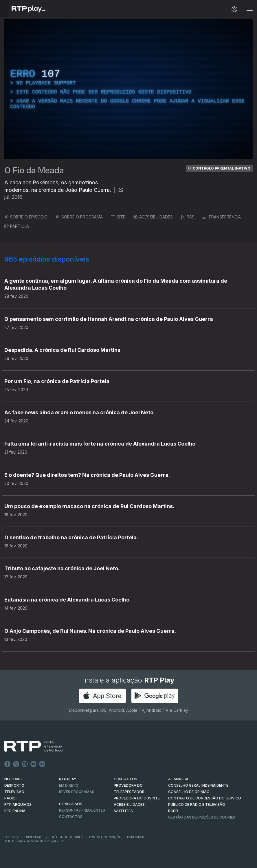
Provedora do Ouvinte (137, 798)
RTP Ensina (15, 811)
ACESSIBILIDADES (153, 217)
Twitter (16, 764)
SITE (118, 217)
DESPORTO (14, 785)
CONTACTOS (125, 779)
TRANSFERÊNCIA (222, 217)
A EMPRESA (178, 779)
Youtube (34, 764)
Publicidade (137, 837)
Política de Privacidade (24, 837)
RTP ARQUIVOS (18, 804)
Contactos (71, 817)
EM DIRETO (69, 785)
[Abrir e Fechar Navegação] (249, 9)
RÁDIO (10, 798)
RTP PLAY (68, 779)
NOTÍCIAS (13, 779)
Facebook (8, 764)
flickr (42, 764)
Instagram (25, 764)
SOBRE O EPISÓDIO (26, 217)
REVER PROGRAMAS (77, 792)
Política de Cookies (66, 837)
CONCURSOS (71, 804)
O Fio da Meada (34, 170)
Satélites (123, 811)
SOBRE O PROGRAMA (79, 217)
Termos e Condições (105, 837)
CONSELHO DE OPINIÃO (189, 792)
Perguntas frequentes (82, 810)
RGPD (173, 811)
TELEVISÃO (14, 792)
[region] (128, 89)
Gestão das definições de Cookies (202, 817)
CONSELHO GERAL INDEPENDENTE (198, 785)
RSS (188, 217)
